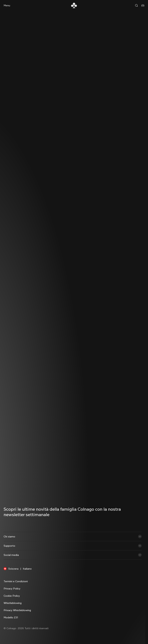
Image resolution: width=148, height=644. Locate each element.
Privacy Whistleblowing (17, 610)
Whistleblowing (13, 603)
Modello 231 (11, 617)
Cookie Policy (12, 596)
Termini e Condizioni (16, 581)
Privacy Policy (12, 589)
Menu (7, 5)
